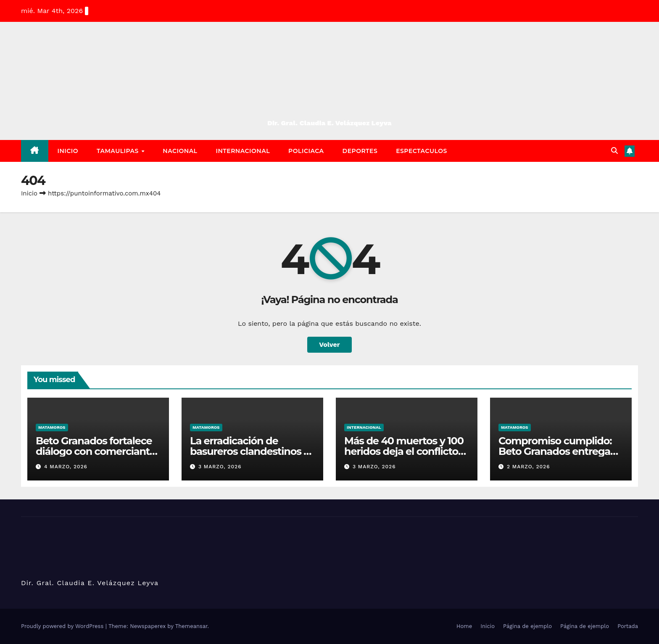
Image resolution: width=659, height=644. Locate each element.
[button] (614, 151)
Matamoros (52, 427)
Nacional (180, 151)
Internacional (243, 151)
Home (464, 626)
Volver (329, 344)
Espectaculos (422, 151)
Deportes (360, 151)
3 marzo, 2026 (220, 467)
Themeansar (191, 626)
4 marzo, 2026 (66, 467)
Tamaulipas (119, 151)
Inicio (68, 151)
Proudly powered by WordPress (63, 626)
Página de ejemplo (527, 626)
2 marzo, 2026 (529, 467)
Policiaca (306, 151)
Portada (628, 626)
